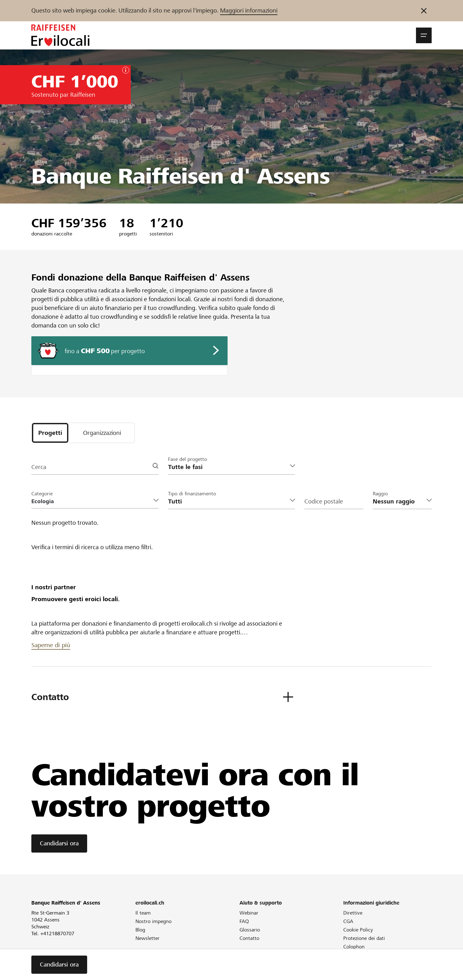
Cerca (39, 467)
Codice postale (324, 501)
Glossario (250, 930)
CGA (348, 921)
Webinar (249, 913)
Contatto (249, 938)
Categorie (42, 494)
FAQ (244, 921)
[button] (424, 35)
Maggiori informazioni (249, 10)
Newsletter (147, 938)
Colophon (354, 947)
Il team (143, 913)
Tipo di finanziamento (192, 494)
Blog (140, 930)
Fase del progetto (187, 459)
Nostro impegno (153, 921)
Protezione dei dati (364, 938)
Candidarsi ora (59, 843)
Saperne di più (51, 645)
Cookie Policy (358, 930)
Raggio (380, 494)
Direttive (353, 913)
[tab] (50, 433)
